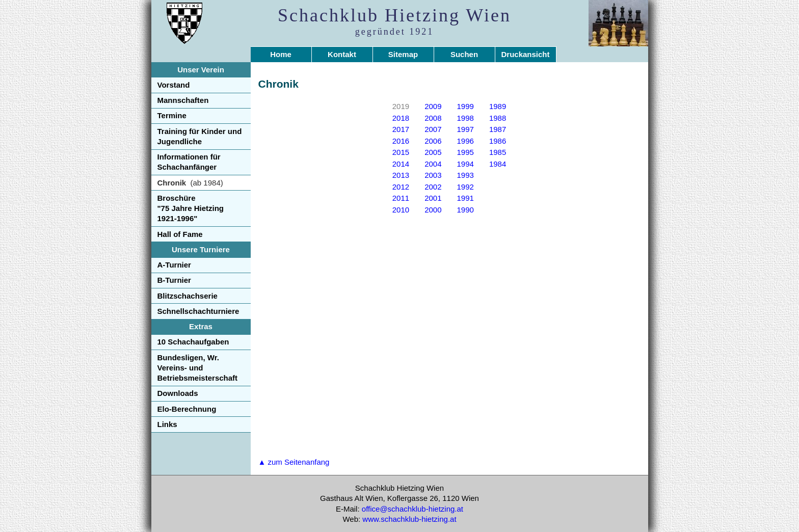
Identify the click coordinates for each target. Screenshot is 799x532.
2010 (401, 210)
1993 (465, 175)
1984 (498, 164)
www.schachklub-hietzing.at (409, 519)
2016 (401, 141)
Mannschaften (183, 100)
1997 (465, 129)
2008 (433, 118)
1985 (498, 152)
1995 (465, 152)
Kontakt (342, 54)
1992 (465, 187)
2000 (433, 210)
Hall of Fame (180, 234)
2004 (433, 164)
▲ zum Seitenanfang (294, 462)
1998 (465, 118)
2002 (433, 187)
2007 (433, 129)
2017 (401, 129)
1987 (498, 129)
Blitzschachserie (188, 296)
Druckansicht (525, 54)
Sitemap (403, 54)
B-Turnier (174, 280)
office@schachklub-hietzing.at (412, 509)
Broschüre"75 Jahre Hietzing (191, 208)
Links (167, 424)
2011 (401, 198)
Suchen (464, 54)
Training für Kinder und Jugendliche (200, 136)
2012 (401, 187)
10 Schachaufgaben (193, 342)
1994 (465, 164)
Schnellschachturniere (198, 311)
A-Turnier (174, 265)
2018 (401, 118)
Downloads (178, 393)
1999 (465, 106)
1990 (465, 210)
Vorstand (174, 85)
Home (281, 54)
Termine (172, 115)
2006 (433, 141)
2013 (401, 175)
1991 (465, 198)
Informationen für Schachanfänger (189, 162)
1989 (498, 106)
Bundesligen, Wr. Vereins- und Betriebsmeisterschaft (198, 368)
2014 (401, 164)
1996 (465, 141)
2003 (433, 175)
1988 (498, 118)
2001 (433, 198)
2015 (401, 152)
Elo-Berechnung (187, 409)
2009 (433, 106)
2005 (433, 152)
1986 (498, 141)
